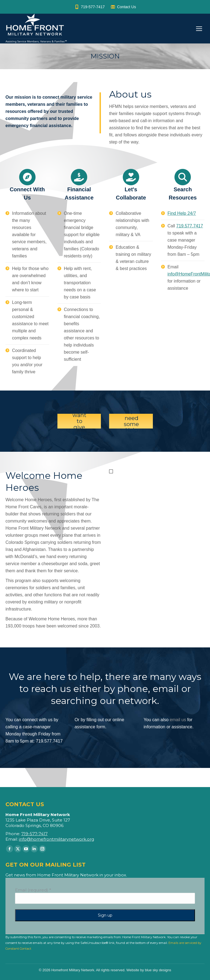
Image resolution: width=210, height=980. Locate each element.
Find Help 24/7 (182, 213)
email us (178, 720)
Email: (12, 839)
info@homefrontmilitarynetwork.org (56, 839)
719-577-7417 (89, 7)
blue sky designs (158, 970)
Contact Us (123, 7)
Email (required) (33, 890)
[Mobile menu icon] (199, 29)
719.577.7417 (190, 226)
